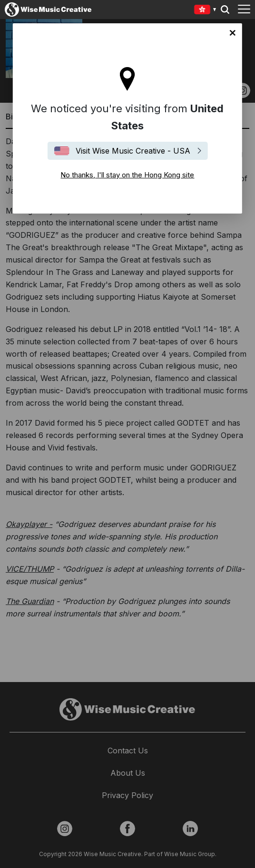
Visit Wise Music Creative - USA (133, 151)
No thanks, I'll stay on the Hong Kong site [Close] (233, 33)
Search (225, 10)
